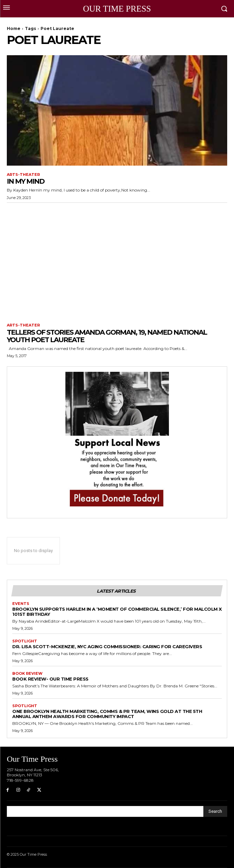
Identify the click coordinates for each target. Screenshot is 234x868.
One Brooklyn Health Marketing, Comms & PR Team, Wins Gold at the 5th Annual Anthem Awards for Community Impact (107, 714)
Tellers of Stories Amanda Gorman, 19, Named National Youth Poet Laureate (107, 336)
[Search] (215, 811)
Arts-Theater (23, 175)
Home (14, 28)
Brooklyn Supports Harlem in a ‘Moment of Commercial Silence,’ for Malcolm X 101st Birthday (117, 612)
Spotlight (25, 641)
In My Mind (26, 181)
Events (21, 604)
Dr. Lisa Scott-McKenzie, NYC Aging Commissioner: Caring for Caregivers (107, 646)
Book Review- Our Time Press (50, 679)
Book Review (27, 674)
